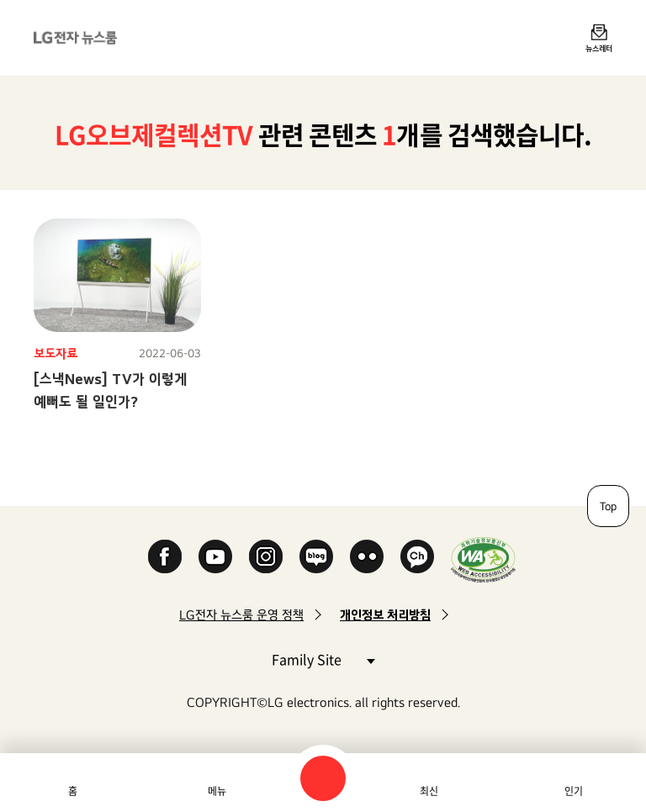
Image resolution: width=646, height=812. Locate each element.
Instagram (266, 556)
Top (608, 506)
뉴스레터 (599, 48)
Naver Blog (316, 556)
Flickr (367, 556)
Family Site (323, 659)
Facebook (165, 556)
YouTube (215, 556)
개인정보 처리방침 (385, 615)
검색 (323, 778)
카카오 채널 (417, 556)
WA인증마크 (483, 559)
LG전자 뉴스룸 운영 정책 (241, 615)
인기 (574, 791)
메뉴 (217, 791)
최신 (429, 791)
